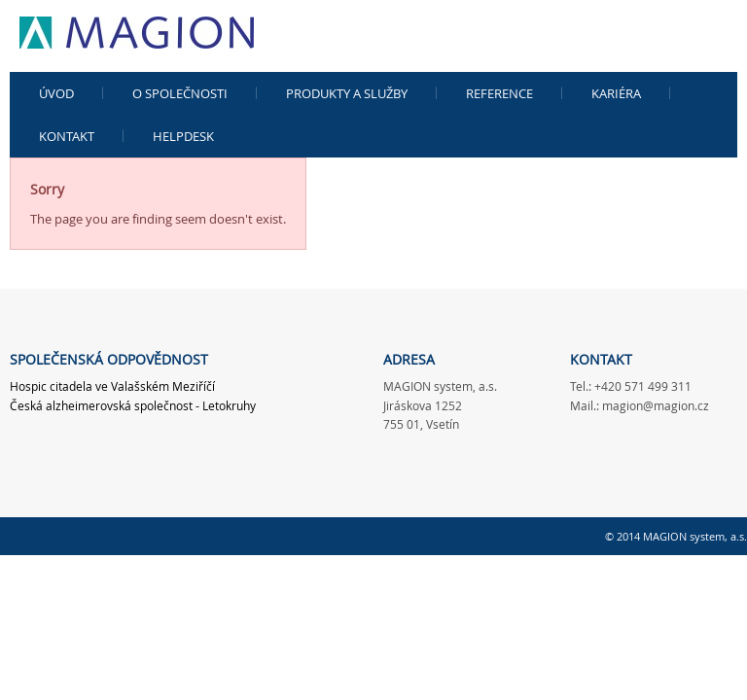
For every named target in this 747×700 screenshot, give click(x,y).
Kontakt (67, 136)
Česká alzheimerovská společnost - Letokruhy (133, 405)
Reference (499, 93)
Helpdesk (183, 136)
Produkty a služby (347, 93)
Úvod (56, 93)
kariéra (616, 93)
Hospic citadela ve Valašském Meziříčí (112, 386)
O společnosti (180, 93)
